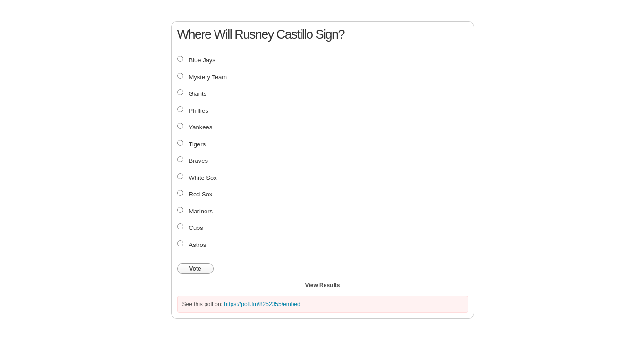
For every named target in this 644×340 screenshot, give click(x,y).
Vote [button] (195, 269)
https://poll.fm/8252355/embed (262, 304)
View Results (323, 285)
